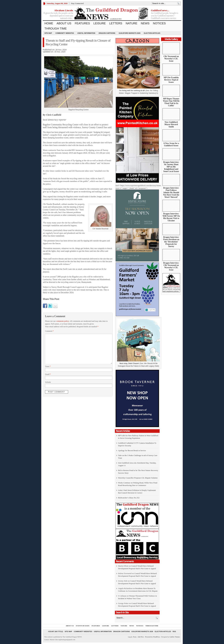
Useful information (86, 33)
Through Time (56, 29)
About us (64, 23)
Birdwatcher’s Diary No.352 (129, 498)
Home (49, 23)
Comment (49, 331)
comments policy (62, 321)
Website (48, 382)
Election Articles (152, 33)
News (145, 23)
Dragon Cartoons (107, 33)
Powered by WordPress (153, 637)
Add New (141, 637)
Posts (135, 637)
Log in (130, 637)
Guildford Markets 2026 (129, 33)
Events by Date (83, 626)
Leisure (100, 23)
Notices (159, 23)
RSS (174, 631)
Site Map (48, 33)
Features (82, 23)
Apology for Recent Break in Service (132, 450)
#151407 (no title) (55, 631)
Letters (116, 23)
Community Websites (65, 33)
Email (48, 374)
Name (48, 366)
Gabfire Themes (175, 637)
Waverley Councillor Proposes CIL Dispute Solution (138, 478)
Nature (132, 23)
